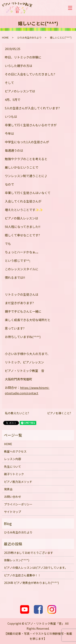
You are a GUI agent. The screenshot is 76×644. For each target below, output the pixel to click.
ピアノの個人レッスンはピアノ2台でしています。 (36, 568)
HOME (5, 37)
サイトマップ (13, 512)
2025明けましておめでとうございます (29, 553)
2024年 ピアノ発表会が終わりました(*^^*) (31, 583)
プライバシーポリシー (18, 504)
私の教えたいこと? (17, 413)
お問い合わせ (13, 497)
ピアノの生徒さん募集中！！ (22, 575)
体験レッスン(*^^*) (17, 560)
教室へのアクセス (15, 451)
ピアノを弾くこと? (59, 413)
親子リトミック (14, 474)
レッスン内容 (13, 459)
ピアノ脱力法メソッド (18, 482)
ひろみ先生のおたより (29, 37)
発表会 (8, 489)
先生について (13, 467)
